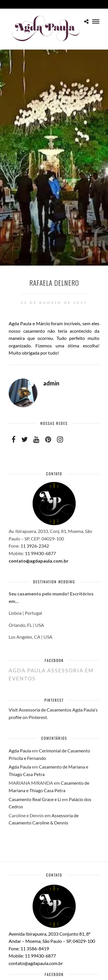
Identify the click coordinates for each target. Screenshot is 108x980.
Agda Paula (20, 751)
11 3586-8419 (35, 948)
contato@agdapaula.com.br (39, 561)
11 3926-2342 (35, 546)
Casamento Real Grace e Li (35, 799)
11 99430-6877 (40, 553)
